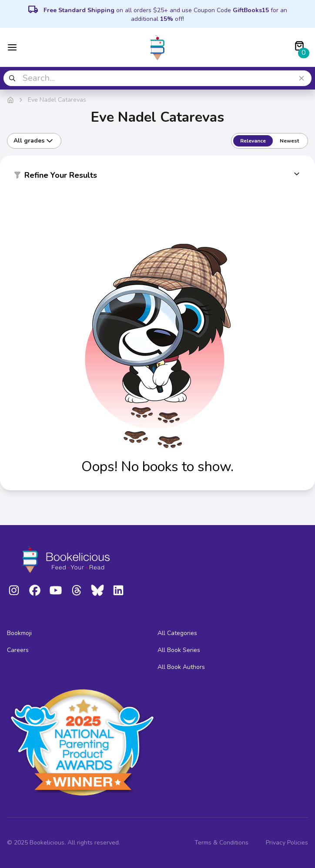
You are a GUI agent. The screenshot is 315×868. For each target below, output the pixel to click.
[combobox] (157, 78)
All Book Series (179, 650)
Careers (18, 650)
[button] (157, 177)
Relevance (253, 141)
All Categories (177, 633)
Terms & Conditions (221, 843)
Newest (289, 141)
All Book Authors (181, 667)
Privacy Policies (287, 843)
